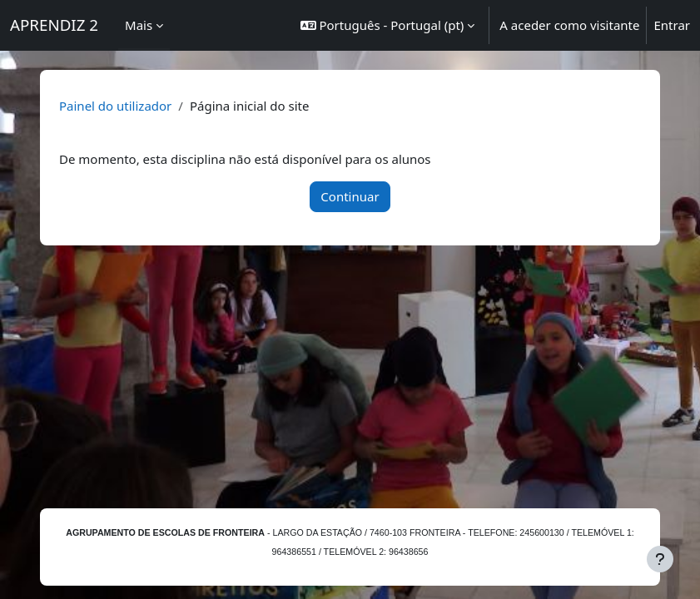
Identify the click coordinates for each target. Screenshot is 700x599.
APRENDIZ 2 (54, 25)
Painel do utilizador (115, 106)
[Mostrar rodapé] (660, 559)
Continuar (350, 196)
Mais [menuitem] (139, 25)
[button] (388, 25)
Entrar (672, 25)
